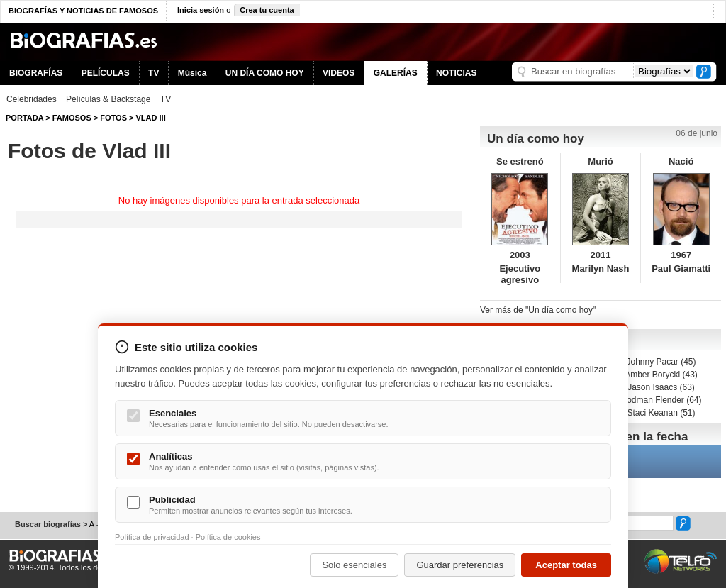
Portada (24, 118)
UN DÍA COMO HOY (265, 73)
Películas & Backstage (108, 99)
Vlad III (151, 118)
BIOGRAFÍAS (36, 73)
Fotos (113, 118)
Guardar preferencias (460, 565)
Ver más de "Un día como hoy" (538, 310)
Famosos (72, 118)
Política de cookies (228, 537)
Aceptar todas (566, 565)
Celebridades (32, 99)
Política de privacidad (152, 537)
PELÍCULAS (106, 73)
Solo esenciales (354, 565)
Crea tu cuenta (267, 10)
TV (153, 73)
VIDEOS (339, 73)
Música (192, 73)
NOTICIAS (456, 73)
